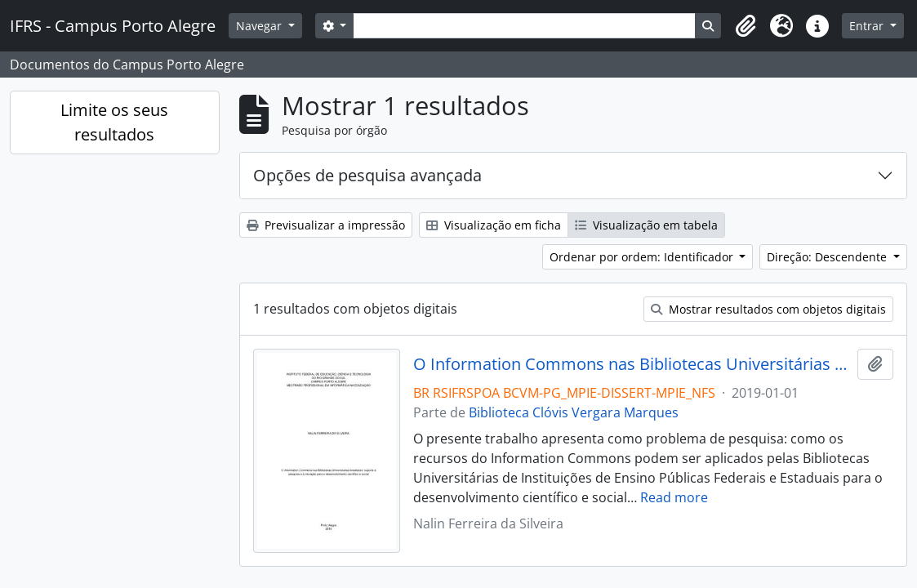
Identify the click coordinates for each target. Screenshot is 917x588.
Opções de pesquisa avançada (367, 175)
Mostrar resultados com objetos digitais (768, 309)
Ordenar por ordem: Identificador (643, 257)
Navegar (260, 26)
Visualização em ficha (494, 225)
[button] (746, 26)
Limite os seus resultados (114, 122)
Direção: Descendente (828, 257)
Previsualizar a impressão (326, 225)
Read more (674, 497)
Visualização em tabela (646, 225)
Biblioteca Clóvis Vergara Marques (574, 412)
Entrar (868, 26)
